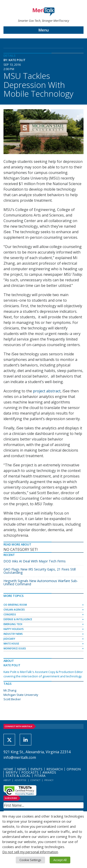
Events (36, 769)
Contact (35, 780)
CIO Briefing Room (15, 605)
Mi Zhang (10, 690)
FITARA (40, 776)
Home (8, 769)
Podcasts (30, 772)
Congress (10, 614)
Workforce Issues (15, 648)
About (7, 780)
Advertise (21, 780)
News (22, 769)
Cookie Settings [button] (30, 860)
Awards (49, 772)
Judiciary (9, 639)
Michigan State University (21, 695)
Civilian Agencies (14, 610)
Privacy (49, 780)
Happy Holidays (14, 629)
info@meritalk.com (20, 757)
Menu (44, 30)
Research (55, 769)
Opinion (74, 769)
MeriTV (11, 772)
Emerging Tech (13, 624)
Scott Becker (12, 699)
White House (11, 644)
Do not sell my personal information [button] (30, 852)
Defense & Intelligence (18, 619)
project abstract (47, 391)
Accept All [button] (60, 860)
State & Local (18, 776)
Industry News (13, 634)
